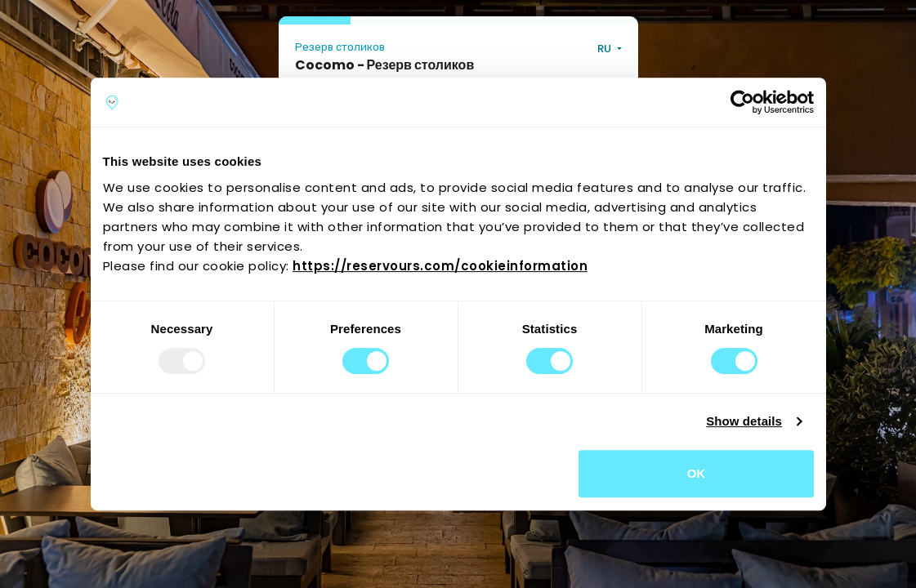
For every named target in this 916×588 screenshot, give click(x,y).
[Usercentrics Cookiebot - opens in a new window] (742, 102)
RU (605, 49)
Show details (744, 421)
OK (697, 473)
